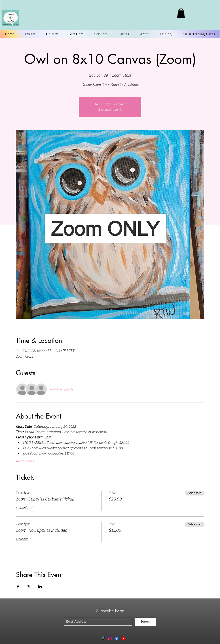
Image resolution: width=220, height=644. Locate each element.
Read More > (25, 461)
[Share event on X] (29, 587)
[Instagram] (110, 638)
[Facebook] (117, 638)
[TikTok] (103, 638)
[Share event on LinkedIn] (40, 587)
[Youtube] (123, 638)
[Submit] (145, 622)
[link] (181, 13)
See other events (110, 110)
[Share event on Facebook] (18, 587)
